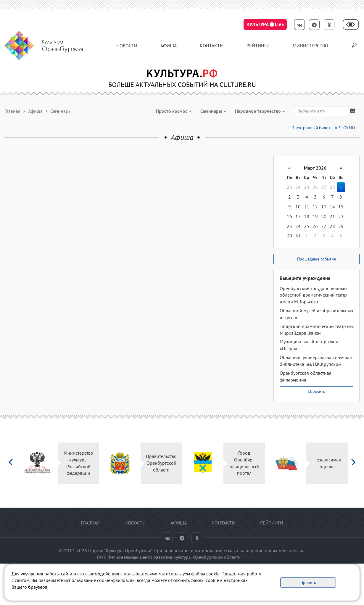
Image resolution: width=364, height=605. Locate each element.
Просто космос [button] (174, 111)
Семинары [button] (213, 111)
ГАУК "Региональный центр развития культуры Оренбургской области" (169, 557)
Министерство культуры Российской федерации (78, 463)
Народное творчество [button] (260, 111)
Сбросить (317, 391)
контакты (212, 46)
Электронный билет (311, 128)
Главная (12, 111)
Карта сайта (255, 557)
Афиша (169, 46)
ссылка (231, 551)
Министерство (310, 46)
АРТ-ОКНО (345, 128)
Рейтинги (258, 46)
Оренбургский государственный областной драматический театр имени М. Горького (313, 295)
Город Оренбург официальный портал (244, 463)
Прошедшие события (317, 259)
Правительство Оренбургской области (161, 463)
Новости (127, 46)
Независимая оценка (327, 463)
